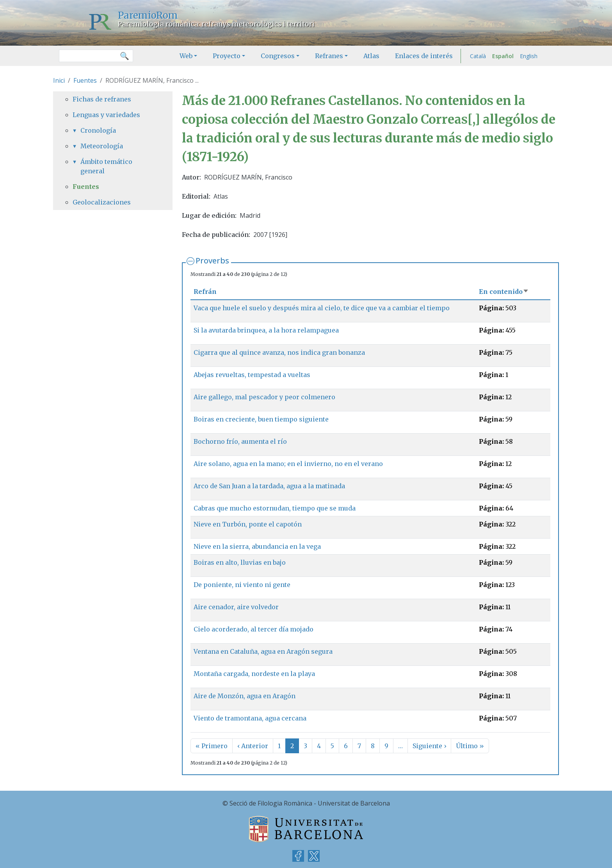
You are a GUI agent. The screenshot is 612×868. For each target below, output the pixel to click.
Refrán (205, 292)
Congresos (278, 56)
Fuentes (85, 80)
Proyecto (227, 56)
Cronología (98, 130)
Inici (59, 80)
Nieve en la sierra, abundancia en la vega (257, 546)
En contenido (504, 292)
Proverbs (212, 261)
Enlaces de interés (424, 56)
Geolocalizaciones (102, 202)
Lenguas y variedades (106, 115)
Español (503, 56)
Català (478, 56)
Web (186, 56)
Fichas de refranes (102, 99)
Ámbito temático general (106, 166)
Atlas (371, 56)
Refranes (329, 56)
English (529, 56)
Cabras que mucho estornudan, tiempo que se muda (275, 508)
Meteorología (102, 146)
